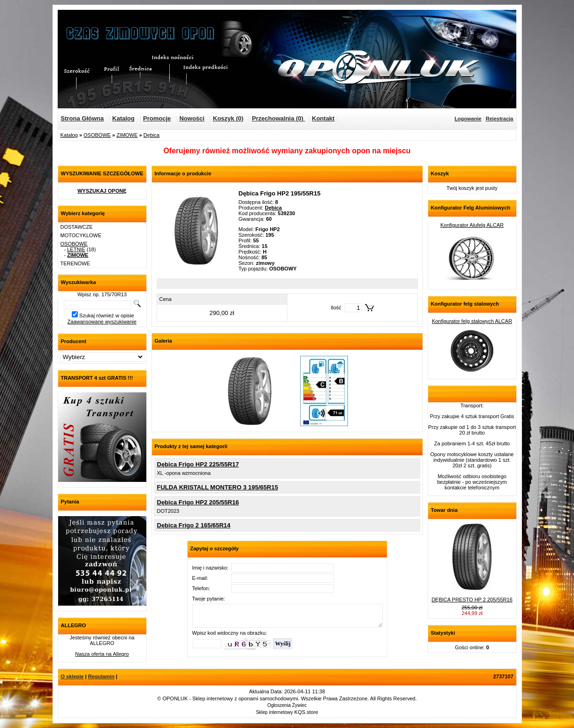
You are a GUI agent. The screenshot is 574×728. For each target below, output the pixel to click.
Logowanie (468, 119)
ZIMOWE (127, 135)
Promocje (157, 118)
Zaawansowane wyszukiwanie (102, 322)
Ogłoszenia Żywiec (287, 705)
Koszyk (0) (228, 118)
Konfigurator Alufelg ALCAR (472, 225)
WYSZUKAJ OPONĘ (102, 191)
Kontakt (323, 118)
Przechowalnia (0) (278, 118)
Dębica (151, 135)
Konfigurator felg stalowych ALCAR (472, 321)
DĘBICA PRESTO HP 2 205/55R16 (472, 600)
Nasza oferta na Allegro (102, 654)
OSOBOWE (97, 135)
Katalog (123, 118)
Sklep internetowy (275, 712)
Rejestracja (500, 119)
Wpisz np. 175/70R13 (102, 294)
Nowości (192, 118)
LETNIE (76, 249)
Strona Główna (83, 118)
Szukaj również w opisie (107, 315)
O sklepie (72, 676)
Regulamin (101, 676)
